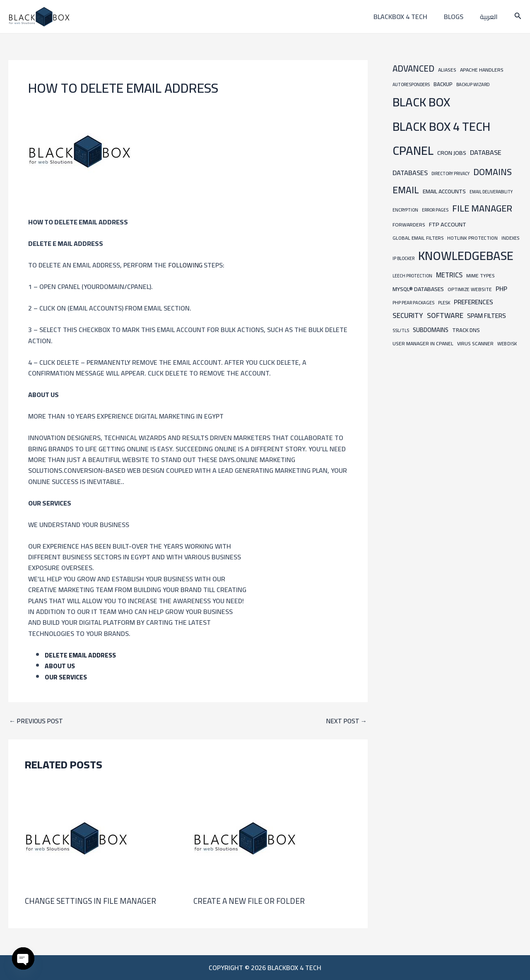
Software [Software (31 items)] (445, 315)
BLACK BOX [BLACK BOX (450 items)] (421, 102)
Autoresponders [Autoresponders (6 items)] (411, 84)
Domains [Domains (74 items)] (493, 172)
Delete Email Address (82, 655)
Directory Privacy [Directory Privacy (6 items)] (450, 173)
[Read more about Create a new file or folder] (245, 838)
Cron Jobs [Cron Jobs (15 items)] (452, 153)
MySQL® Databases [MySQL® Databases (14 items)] (418, 289)
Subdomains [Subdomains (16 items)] (431, 330)
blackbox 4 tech (409, 17)
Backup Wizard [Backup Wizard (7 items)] (473, 84)
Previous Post (37, 721)
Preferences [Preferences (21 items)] (473, 302)
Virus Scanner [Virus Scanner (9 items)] (475, 343)
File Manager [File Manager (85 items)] (482, 208)
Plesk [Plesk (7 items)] (444, 302)
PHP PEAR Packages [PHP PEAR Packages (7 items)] (413, 302)
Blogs (459, 17)
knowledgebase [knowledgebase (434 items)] (466, 256)
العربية (490, 17)
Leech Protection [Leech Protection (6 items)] (412, 276)
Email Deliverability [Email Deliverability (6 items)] (491, 192)
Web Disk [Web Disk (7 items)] (507, 343)
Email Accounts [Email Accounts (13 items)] (444, 191)
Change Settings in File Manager (92, 901)
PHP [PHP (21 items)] (501, 289)
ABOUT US (60, 666)
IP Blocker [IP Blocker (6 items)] (404, 258)
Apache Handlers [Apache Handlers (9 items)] (482, 70)
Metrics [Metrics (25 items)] (449, 275)
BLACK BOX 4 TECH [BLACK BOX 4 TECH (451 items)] (441, 126)
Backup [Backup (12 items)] (443, 84)
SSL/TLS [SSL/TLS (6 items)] (401, 330)
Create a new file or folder (251, 901)
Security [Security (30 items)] (408, 315)
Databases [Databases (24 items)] (410, 173)
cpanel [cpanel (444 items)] (413, 150)
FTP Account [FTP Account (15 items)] (448, 224)
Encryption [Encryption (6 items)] (405, 210)
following (186, 265)
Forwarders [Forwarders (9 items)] (409, 225)
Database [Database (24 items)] (486, 152)
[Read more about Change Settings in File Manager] (77, 838)
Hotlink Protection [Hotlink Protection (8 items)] (472, 238)
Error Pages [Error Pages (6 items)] (435, 210)
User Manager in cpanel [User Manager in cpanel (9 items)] (423, 343)
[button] (518, 17)
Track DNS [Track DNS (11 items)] (466, 330)
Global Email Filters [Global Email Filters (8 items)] (418, 238)
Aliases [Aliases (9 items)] (447, 70)
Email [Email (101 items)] (406, 190)
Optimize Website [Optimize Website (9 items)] (470, 289)
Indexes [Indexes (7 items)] (510, 238)
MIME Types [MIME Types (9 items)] (481, 276)
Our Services (66, 677)
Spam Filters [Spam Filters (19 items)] (487, 316)
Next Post (346, 721)
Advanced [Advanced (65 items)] (413, 69)
